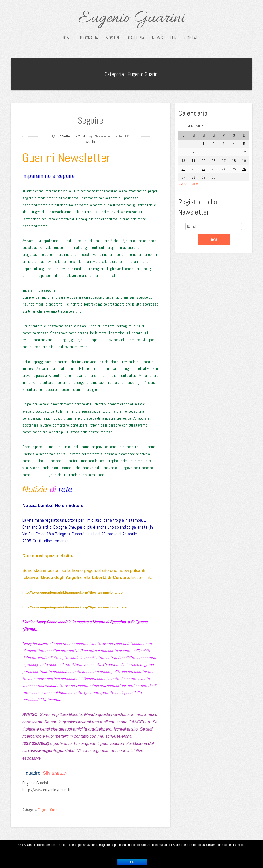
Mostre (113, 38)
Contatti (193, 38)
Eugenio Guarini (132, 19)
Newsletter (164, 38)
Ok (132, 862)
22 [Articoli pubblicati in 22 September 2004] (204, 169)
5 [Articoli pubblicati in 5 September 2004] (244, 144)
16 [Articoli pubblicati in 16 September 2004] (214, 161)
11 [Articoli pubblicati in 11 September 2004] (234, 152)
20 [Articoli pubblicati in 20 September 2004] (183, 169)
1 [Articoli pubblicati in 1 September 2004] (204, 144)
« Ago (183, 184)
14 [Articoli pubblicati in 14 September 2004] (193, 161)
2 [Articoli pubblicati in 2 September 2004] (214, 144)
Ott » (194, 184)
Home (67, 38)
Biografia (89, 38)
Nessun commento (108, 136)
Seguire (90, 120)
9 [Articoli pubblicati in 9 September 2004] (214, 152)
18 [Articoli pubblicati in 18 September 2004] (234, 161)
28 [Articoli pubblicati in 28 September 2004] (193, 177)
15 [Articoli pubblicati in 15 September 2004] (204, 161)
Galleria (136, 38)
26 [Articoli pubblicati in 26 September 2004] (244, 169)
